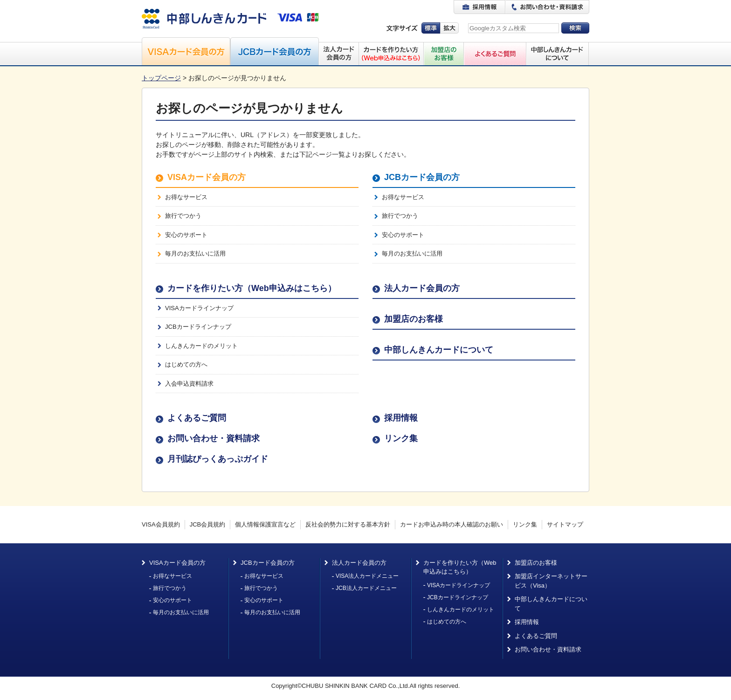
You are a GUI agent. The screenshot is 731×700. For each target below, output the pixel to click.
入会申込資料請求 (189, 384)
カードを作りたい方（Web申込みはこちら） (252, 288)
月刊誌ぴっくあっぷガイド (218, 459)
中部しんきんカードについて (439, 350)
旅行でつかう (183, 216)
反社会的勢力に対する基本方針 (348, 524)
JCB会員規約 (208, 524)
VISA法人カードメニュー (367, 576)
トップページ (161, 78)
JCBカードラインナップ (198, 327)
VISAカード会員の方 (207, 177)
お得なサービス (186, 197)
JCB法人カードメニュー (366, 588)
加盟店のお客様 (414, 319)
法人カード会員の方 (422, 288)
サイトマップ (565, 524)
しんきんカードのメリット (201, 346)
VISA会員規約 (161, 524)
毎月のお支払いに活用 (195, 253)
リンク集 (401, 438)
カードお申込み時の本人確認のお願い (452, 524)
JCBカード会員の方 (422, 177)
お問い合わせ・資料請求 (214, 438)
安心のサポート (186, 235)
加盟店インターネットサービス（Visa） (551, 581)
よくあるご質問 (197, 418)
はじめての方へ (186, 364)
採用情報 (401, 418)
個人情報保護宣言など (265, 524)
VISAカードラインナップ (199, 308)
